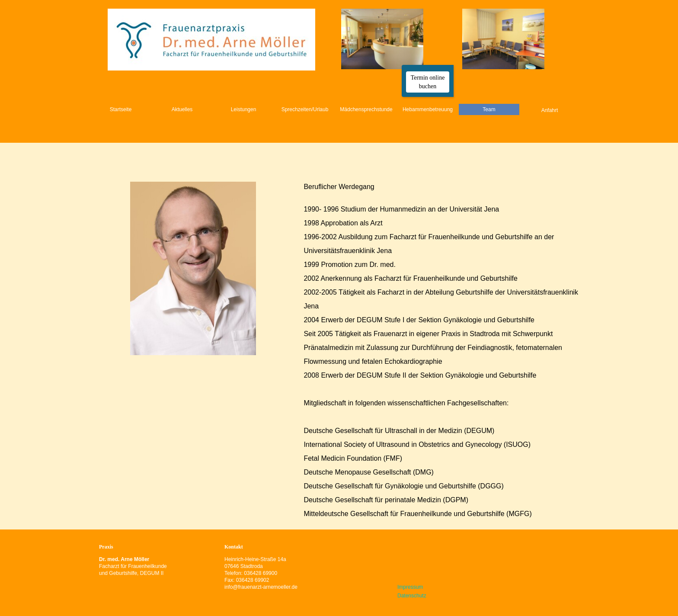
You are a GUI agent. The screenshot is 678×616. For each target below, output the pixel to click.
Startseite (121, 109)
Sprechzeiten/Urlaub (305, 109)
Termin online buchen (428, 82)
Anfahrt (550, 110)
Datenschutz (412, 596)
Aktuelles (182, 109)
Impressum (410, 587)
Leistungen (244, 109)
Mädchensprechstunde (366, 109)
